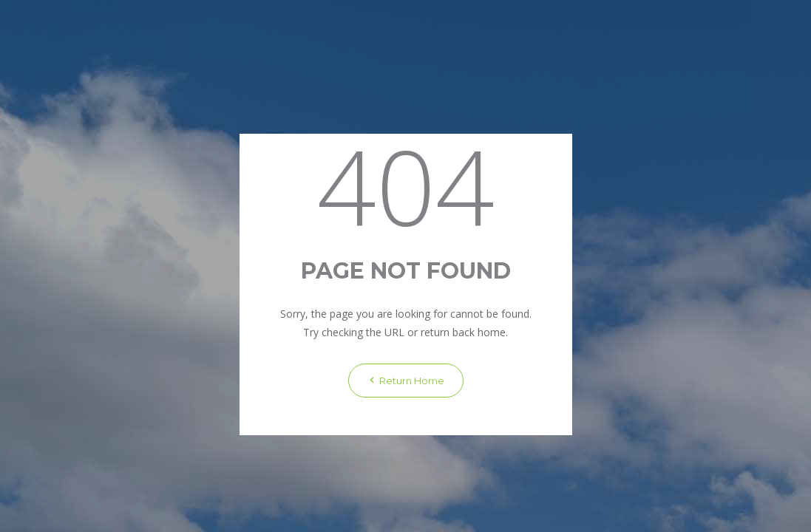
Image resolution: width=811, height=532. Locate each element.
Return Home (406, 381)
